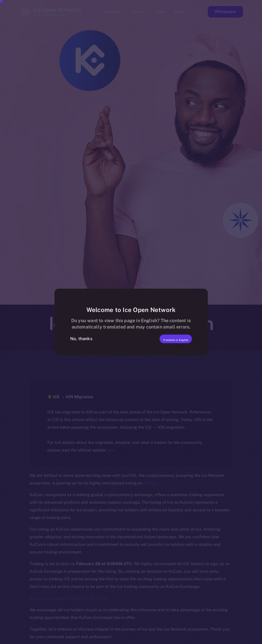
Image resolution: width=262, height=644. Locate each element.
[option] (16, 639)
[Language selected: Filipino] (133, 639)
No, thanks (81, 339)
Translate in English (166, 339)
